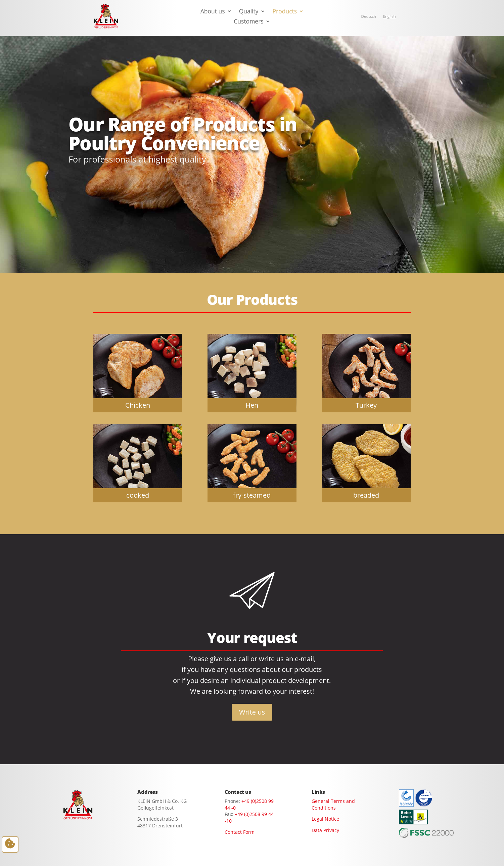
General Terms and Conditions (333, 804)
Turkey (366, 405)
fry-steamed (252, 495)
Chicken (138, 405)
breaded (366, 495)
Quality (249, 12)
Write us (252, 712)
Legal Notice (325, 819)
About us (213, 12)
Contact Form (240, 832)
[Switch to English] (389, 16)
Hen (252, 405)
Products (285, 12)
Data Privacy (325, 830)
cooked (138, 495)
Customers (248, 22)
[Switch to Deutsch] (369, 16)
